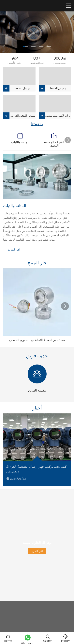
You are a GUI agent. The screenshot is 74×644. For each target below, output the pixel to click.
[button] (25, 47)
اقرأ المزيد (14, 250)
